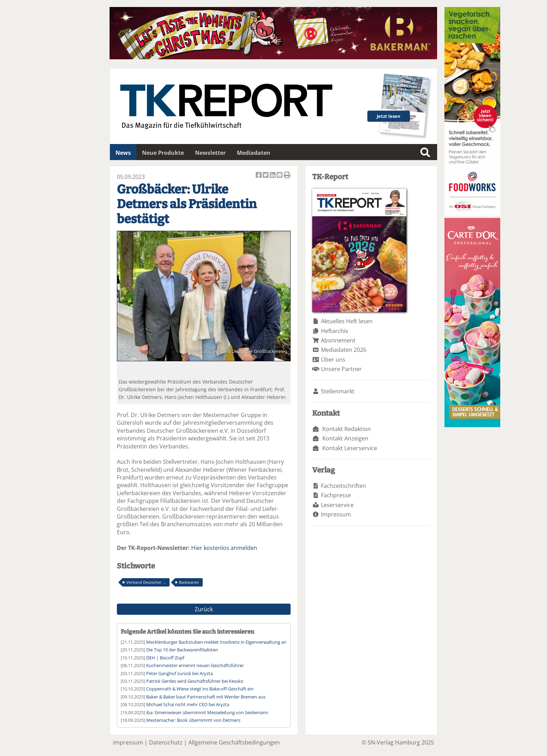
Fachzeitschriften (343, 486)
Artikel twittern (266, 176)
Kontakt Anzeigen (345, 438)
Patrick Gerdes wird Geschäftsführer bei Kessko (195, 681)
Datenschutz (166, 742)
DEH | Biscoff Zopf (165, 658)
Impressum (336, 514)
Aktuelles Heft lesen (347, 321)
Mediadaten (254, 153)
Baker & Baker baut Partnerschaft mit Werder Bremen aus (206, 697)
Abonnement (338, 340)
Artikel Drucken (287, 176)
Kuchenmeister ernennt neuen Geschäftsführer (195, 665)
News (123, 153)
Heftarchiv (335, 331)
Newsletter (210, 153)
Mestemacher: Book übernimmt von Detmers (193, 720)
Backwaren (189, 582)
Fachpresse (336, 495)
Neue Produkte (163, 153)
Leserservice (337, 505)
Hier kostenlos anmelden (224, 548)
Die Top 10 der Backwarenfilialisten (182, 650)
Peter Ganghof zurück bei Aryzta (179, 673)
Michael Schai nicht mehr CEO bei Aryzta (188, 704)
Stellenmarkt (338, 391)
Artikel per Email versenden (280, 176)
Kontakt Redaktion (347, 429)
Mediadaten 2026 (344, 350)
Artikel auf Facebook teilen (259, 176)
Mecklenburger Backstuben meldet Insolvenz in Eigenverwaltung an (216, 642)
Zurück (204, 609)
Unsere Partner (341, 369)
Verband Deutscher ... (146, 582)
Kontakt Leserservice (350, 448)
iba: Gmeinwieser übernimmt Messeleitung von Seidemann (207, 712)
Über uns (333, 360)
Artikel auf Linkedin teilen (273, 176)
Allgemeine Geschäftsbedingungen (234, 742)
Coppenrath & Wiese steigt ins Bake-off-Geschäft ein (200, 689)
